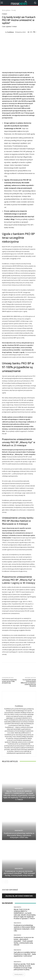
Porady (14, 10)
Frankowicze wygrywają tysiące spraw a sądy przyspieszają (9, 681)
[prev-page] (3, 882)
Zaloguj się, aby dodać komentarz (19, 896)
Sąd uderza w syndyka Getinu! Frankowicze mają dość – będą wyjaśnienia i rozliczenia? (25, 954)
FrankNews (10, 32)
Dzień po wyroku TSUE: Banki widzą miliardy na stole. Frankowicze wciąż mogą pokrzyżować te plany (24, 967)
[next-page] (7, 882)
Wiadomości (19, 788)
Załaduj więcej (19, 974)
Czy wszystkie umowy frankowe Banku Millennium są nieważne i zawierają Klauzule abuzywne (28, 683)
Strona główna (6, 10)
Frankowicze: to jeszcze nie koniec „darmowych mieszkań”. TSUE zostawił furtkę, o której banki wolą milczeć (19, 873)
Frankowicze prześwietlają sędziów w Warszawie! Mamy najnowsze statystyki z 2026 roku (19, 835)
